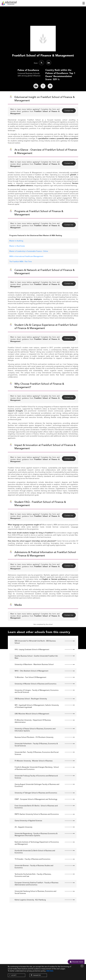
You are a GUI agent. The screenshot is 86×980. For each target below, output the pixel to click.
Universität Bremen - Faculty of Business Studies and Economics (34, 876)
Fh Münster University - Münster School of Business (34, 770)
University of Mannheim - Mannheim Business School (34, 673)
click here (50, 971)
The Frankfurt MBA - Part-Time (21, 271)
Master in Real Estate (17, 255)
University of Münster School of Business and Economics (36, 693)
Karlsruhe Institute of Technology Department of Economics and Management (37, 852)
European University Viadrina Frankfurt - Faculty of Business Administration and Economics (37, 893)
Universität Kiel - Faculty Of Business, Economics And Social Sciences (37, 762)
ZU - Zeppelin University (23, 836)
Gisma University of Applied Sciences (28, 830)
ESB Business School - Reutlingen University (31, 708)
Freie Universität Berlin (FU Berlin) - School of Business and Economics (36, 816)
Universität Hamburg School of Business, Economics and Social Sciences (35, 901)
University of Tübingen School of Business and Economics (36, 802)
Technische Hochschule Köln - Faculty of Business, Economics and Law (33, 884)
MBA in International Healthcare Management (26, 265)
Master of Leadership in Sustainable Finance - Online (29, 260)
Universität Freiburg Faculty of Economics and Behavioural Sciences (36, 786)
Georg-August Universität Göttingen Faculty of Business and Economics (37, 794)
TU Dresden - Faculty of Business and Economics (33, 868)
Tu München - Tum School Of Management (30, 686)
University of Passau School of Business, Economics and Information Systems (35, 739)
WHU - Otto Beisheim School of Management (31, 680)
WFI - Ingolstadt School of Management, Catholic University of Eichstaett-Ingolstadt (37, 715)
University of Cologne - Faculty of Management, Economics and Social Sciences (37, 700)
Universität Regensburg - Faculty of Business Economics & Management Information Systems (36, 844)
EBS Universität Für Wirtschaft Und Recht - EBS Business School (35, 651)
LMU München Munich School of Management (32, 723)
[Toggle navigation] (84, 3)
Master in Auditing (16, 250)
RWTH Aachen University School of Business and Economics (37, 823)
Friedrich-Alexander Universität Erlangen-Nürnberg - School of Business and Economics (37, 777)
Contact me (69, 120)
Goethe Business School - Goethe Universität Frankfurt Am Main (36, 666)
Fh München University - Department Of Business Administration (33, 730)
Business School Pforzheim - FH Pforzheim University (34, 746)
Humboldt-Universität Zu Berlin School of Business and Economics (35, 861)
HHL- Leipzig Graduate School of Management (32, 658)
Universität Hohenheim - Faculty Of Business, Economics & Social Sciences (36, 754)
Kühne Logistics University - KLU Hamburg (30, 909)
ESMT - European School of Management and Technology (36, 808)
